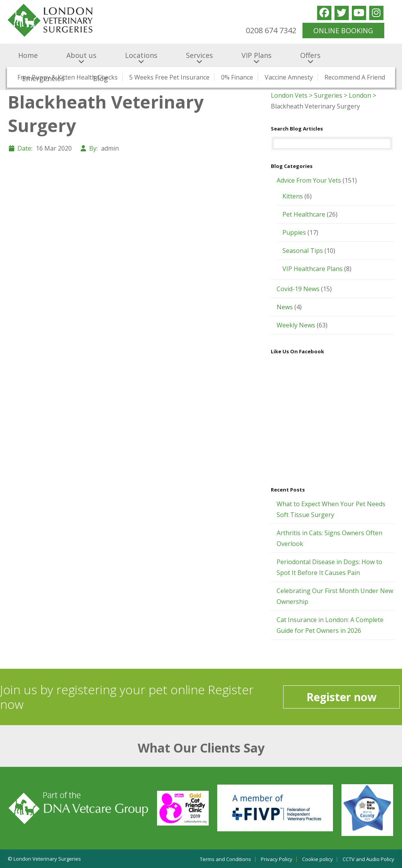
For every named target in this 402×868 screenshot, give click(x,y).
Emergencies (43, 78)
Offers (310, 55)
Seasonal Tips (303, 251)
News (285, 307)
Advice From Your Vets (309, 180)
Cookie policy (318, 859)
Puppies (294, 232)
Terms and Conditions (225, 859)
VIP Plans (257, 55)
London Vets (289, 95)
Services (199, 55)
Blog (100, 78)
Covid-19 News (298, 289)
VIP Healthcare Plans (312, 269)
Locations (141, 55)
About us (81, 55)
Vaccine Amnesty (289, 77)
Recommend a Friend (355, 77)
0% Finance (237, 77)
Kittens (293, 196)
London (360, 95)
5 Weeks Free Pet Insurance (169, 77)
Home (28, 55)
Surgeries (328, 95)
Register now (341, 697)
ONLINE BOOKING (343, 31)
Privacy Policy (277, 859)
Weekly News (296, 325)
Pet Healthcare (304, 214)
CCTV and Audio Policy (368, 859)
